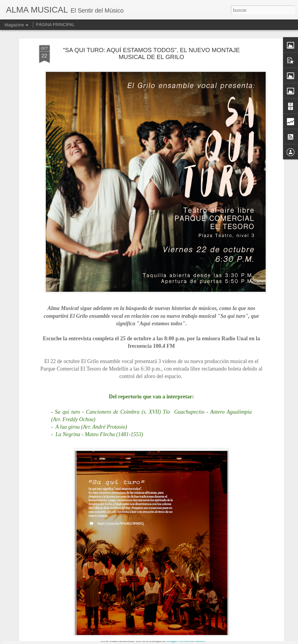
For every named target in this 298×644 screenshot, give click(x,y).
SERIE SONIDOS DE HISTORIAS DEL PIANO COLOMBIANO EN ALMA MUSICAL (142, 572)
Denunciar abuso (192, 641)
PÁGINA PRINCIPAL (55, 25)
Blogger (172, 641)
